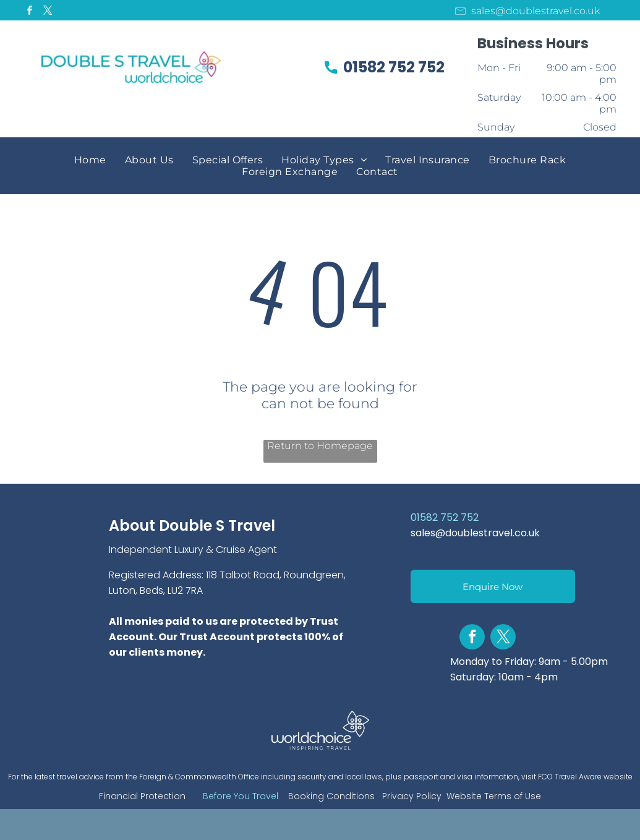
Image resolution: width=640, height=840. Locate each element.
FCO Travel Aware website (585, 777)
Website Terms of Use (494, 796)
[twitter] (48, 12)
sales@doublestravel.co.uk (475, 533)
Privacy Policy (412, 796)
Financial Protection (142, 796)
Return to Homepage (320, 446)
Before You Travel (241, 796)
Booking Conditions (331, 796)
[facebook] (30, 12)
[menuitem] (90, 160)
